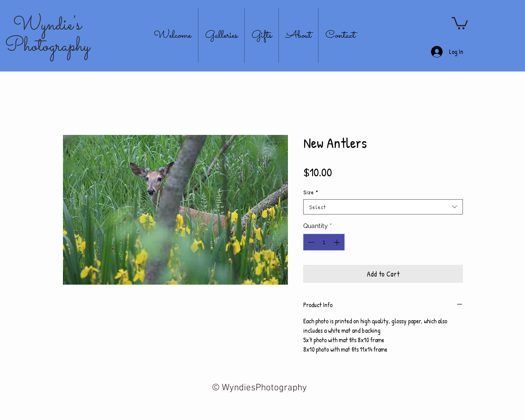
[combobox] (383, 207)
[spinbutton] (324, 242)
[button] (460, 22)
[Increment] (338, 242)
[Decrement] (310, 242)
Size (311, 192)
